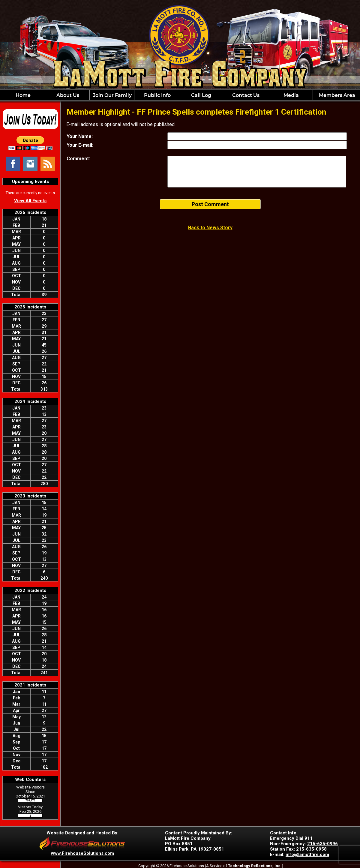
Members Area (336, 95)
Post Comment (210, 204)
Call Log (201, 95)
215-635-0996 (322, 844)
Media (291, 95)
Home (22, 95)
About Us (67, 95)
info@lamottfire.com (307, 854)
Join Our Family (112, 95)
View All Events (30, 201)
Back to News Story (210, 228)
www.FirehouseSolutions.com (82, 853)
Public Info (157, 95)
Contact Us (245, 95)
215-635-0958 (311, 849)
